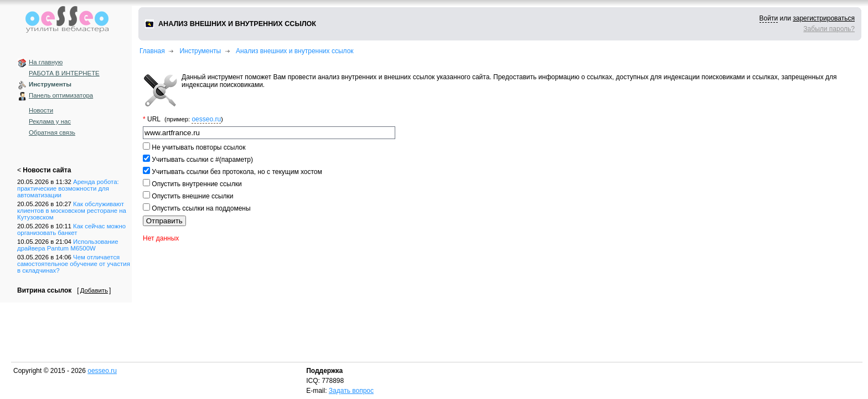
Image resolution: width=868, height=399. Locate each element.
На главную (46, 62)
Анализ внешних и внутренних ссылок (295, 51)
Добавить (94, 290)
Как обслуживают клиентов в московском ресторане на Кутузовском (72, 211)
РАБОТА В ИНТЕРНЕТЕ (64, 73)
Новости (41, 110)
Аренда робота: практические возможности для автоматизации (68, 188)
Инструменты (50, 84)
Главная (152, 51)
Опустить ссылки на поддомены (200, 208)
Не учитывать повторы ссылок (198, 147)
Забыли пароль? (829, 29)
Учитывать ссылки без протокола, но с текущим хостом (236, 172)
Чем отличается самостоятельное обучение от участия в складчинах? (74, 264)
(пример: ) (194, 119)
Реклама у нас (50, 121)
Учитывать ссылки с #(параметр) (201, 160)
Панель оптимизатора (61, 95)
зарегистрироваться (824, 18)
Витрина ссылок (44, 290)
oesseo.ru (206, 119)
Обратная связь (52, 132)
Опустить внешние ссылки (192, 196)
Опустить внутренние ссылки (196, 184)
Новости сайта (47, 170)
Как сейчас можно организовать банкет (71, 229)
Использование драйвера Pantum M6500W (68, 245)
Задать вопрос (351, 391)
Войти (769, 18)
